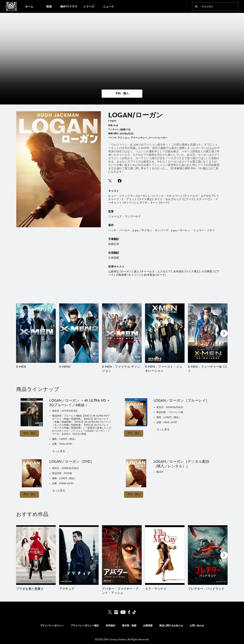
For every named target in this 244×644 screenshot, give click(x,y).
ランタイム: (114, 129)
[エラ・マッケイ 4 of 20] (165, 555)
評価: (111, 125)
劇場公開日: (114, 134)
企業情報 (148, 626)
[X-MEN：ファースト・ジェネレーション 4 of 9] (165, 333)
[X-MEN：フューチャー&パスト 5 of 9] (208, 333)
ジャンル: (113, 138)
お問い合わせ (197, 626)
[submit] (196, 7)
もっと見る (59, 451)
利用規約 (110, 626)
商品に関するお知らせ (171, 626)
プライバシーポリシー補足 (85, 626)
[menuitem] (29, 6)
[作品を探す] (213, 7)
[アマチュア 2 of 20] (79, 555)
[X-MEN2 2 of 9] (79, 333)
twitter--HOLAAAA (110, 181)
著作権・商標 (129, 626)
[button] (122, 94)
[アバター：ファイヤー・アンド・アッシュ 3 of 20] (122, 555)
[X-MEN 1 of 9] (36, 333)
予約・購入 (29, 433)
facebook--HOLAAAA (120, 181)
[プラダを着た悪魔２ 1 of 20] (36, 555)
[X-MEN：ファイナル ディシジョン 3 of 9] (122, 333)
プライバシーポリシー (52, 626)
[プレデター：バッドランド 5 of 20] (208, 555)
